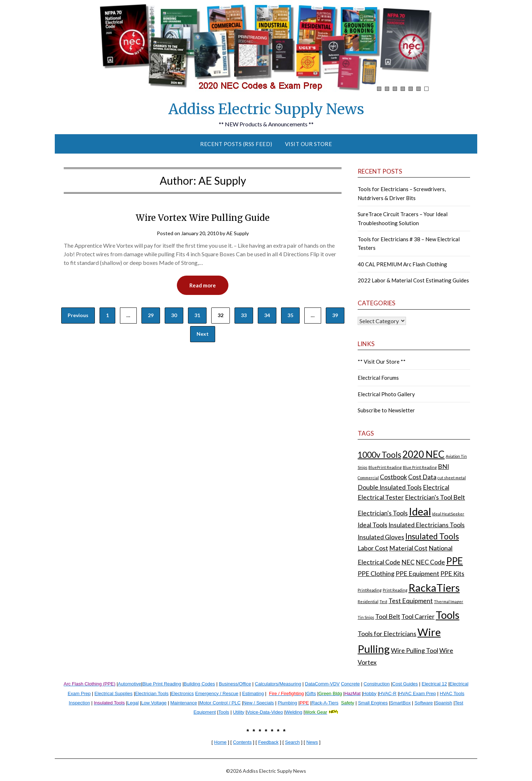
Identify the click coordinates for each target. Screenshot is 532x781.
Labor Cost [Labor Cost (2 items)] (373, 548)
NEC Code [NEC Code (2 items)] (430, 562)
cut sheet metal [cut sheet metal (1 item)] (452, 478)
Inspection (79, 703)
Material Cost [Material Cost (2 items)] (408, 548)
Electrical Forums (378, 378)
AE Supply (238, 233)
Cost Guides (405, 684)
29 (151, 315)
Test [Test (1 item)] (383, 601)
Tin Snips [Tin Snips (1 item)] (366, 617)
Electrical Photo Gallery (386, 394)
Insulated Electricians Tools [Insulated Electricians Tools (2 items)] (427, 525)
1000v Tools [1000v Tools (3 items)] (379, 455)
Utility (239, 712)
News (312, 742)
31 (197, 315)
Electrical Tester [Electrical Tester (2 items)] (381, 497)
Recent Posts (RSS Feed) (236, 144)
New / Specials (258, 703)
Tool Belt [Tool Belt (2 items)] (388, 617)
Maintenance (184, 703)
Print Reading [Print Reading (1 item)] (395, 590)
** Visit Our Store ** (382, 362)
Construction (377, 684)
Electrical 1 (433, 684)
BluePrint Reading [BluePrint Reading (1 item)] (385, 467)
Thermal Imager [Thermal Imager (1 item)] (449, 601)
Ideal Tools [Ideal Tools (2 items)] (373, 525)
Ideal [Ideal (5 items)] (420, 511)
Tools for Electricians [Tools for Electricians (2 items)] (387, 634)
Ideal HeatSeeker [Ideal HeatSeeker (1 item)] (448, 514)
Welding (294, 712)
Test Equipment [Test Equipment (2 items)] (411, 601)
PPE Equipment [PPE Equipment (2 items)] (417, 574)
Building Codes (199, 684)
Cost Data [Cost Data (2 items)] (422, 477)
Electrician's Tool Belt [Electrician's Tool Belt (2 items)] (435, 497)
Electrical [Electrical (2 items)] (436, 487)
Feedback (268, 742)
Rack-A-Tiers (325, 703)
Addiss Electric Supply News (266, 109)
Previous (78, 315)
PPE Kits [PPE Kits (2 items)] (452, 574)
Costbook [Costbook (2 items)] (393, 477)
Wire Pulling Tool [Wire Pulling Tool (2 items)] (415, 651)
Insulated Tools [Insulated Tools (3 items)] (432, 536)
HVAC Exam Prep (417, 693)
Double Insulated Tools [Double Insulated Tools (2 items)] (390, 487)
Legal (133, 703)
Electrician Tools (152, 693)
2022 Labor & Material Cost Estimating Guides (413, 280)
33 (244, 315)
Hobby (370, 693)
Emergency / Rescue (217, 693)
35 (290, 315)
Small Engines (373, 703)
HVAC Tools (452, 693)
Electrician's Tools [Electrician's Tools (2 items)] (383, 513)
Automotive (129, 684)
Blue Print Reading (162, 684)
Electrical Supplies (113, 693)
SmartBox (400, 703)
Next (203, 334)
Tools (224, 712)
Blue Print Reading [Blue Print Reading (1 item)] (420, 467)
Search (292, 742)
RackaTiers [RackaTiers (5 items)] (434, 588)
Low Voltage (154, 703)
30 (174, 315)
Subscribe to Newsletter (386, 410)
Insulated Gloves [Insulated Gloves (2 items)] (381, 537)
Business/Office (235, 684)
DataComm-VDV (322, 684)
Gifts (311, 693)
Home (220, 742)
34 (267, 315)
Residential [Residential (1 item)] (368, 601)
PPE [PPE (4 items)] (454, 561)
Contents (242, 742)
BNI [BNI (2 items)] (443, 467)
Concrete (350, 684)
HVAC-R (388, 693)
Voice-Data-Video (265, 712)
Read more (203, 285)
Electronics (183, 693)
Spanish (444, 703)
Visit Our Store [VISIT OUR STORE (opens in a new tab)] (309, 144)
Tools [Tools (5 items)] (448, 615)
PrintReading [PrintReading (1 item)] (370, 590)
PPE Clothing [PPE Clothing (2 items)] (376, 574)
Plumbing (287, 703)
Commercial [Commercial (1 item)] (368, 478)
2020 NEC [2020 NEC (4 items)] (424, 454)
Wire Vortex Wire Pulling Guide (203, 218)
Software (424, 703)
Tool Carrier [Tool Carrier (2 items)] (418, 617)
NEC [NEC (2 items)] (408, 562)
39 (335, 315)
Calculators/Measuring (278, 684)
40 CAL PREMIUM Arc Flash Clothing (402, 264)
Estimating (253, 693)
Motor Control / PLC (220, 703)
